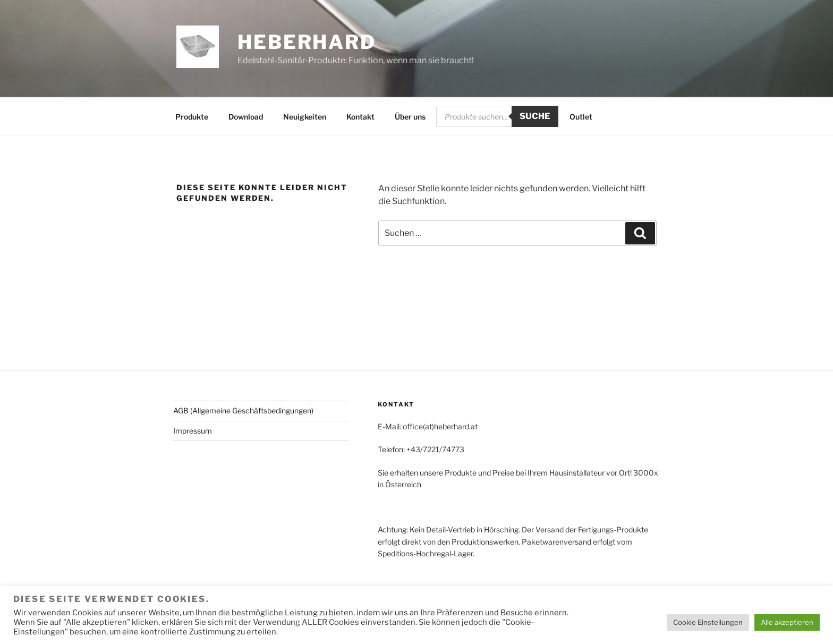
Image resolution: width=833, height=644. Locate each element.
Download (246, 117)
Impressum (193, 431)
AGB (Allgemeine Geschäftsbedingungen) (243, 410)
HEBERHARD (307, 42)
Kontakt (360, 117)
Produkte (192, 117)
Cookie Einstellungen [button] (708, 622)
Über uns (410, 117)
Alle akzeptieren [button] (787, 622)
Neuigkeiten (305, 117)
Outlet (581, 117)
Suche (535, 116)
